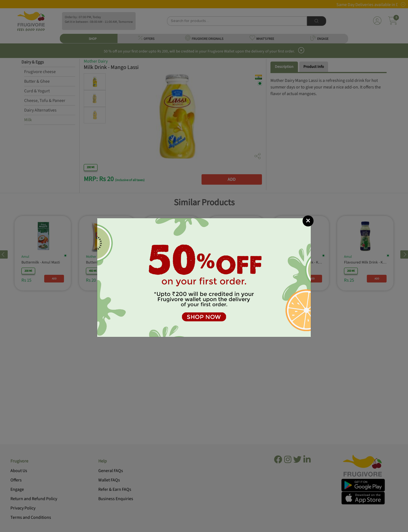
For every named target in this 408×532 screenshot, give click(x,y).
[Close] (308, 221)
